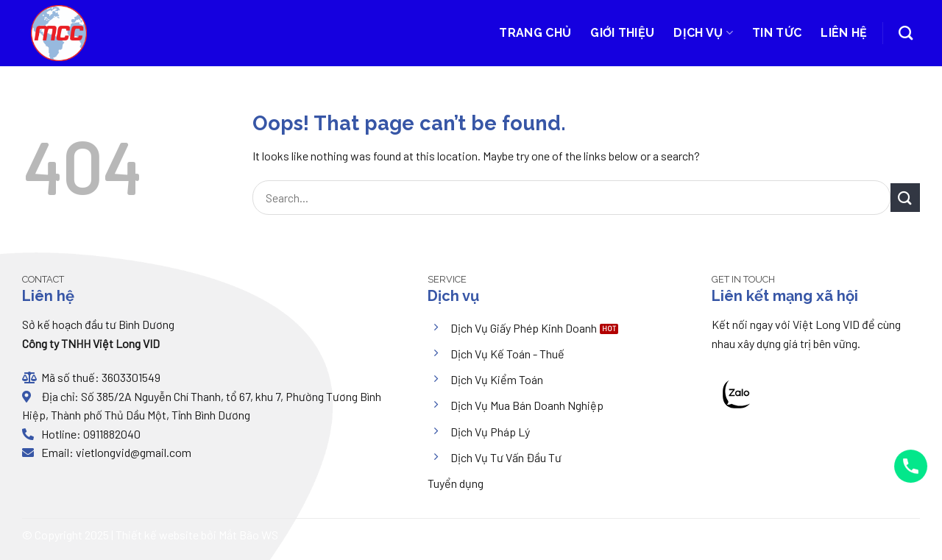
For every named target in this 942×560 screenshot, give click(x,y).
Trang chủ (535, 33)
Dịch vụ (703, 33)
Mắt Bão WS (248, 535)
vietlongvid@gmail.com (134, 452)
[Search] (906, 33)
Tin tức (777, 33)
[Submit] (905, 198)
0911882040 (111, 434)
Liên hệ (844, 33)
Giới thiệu (622, 33)
